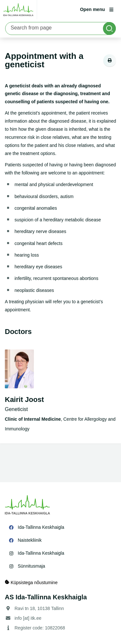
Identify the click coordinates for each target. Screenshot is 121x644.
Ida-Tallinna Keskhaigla (41, 527)
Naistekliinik (30, 540)
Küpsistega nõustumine (31, 582)
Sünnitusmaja (31, 566)
